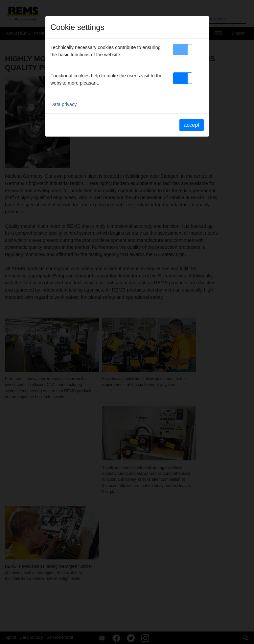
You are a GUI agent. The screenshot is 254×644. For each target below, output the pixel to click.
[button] (183, 50)
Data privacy (64, 104)
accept (191, 125)
